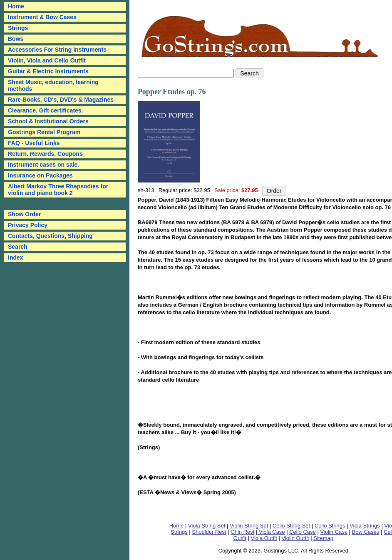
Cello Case (303, 532)
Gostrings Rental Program (44, 132)
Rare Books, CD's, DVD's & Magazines (61, 100)
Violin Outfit (295, 538)
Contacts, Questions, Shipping (50, 236)
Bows (16, 39)
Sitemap (323, 538)
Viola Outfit (264, 538)
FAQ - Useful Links (34, 143)
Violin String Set (249, 526)
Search (18, 247)
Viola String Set (207, 526)
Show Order (24, 214)
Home (177, 526)
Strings (18, 28)
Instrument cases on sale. (43, 165)
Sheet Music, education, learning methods (53, 85)
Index (16, 257)
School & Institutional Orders (48, 121)
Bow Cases (366, 532)
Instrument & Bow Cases (42, 17)
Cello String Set (291, 526)
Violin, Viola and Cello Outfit (47, 60)
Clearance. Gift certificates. (46, 110)
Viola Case (271, 532)
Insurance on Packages (40, 175)
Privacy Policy (28, 225)
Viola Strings (365, 526)
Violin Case (334, 532)
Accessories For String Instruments (57, 50)
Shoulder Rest (209, 532)
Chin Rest (242, 532)
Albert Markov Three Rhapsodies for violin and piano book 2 (58, 190)
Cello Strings (330, 526)
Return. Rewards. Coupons (45, 154)
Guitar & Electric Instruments (48, 71)
